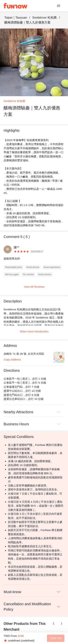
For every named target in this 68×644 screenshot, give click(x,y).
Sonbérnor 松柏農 (45, 18)
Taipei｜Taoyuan (16, 18)
